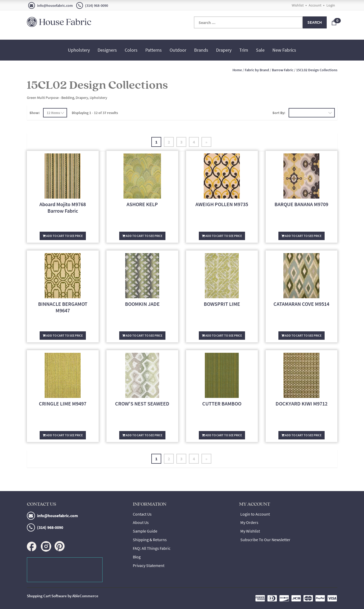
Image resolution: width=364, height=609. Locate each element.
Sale (260, 50)
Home (237, 70)
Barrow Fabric (283, 70)
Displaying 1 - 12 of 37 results (95, 113)
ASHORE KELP (142, 204)
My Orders (249, 522)
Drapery (224, 50)
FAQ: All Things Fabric (152, 548)
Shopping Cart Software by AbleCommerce (63, 596)
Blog (137, 557)
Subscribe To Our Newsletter (265, 540)
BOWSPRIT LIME (222, 304)
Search (315, 22)
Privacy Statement (149, 565)
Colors (131, 50)
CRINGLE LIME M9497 (63, 404)
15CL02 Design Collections (317, 70)
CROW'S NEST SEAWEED (142, 404)
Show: (35, 113)
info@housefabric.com (50, 5)
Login (331, 5)
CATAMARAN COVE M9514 (301, 304)
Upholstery (79, 50)
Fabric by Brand (257, 70)
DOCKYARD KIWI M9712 (302, 404)
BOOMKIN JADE (142, 304)
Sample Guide (145, 531)
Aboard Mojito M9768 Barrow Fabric (63, 207)
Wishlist (298, 5)
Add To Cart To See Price (63, 236)
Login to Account (255, 514)
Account (315, 5)
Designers (107, 50)
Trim (244, 50)
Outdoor (178, 50)
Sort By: (279, 113)
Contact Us (142, 514)
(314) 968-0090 (92, 5)
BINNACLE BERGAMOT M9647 (63, 307)
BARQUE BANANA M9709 (301, 204)
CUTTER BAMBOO (222, 404)
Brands (201, 50)
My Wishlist (250, 531)
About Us (141, 522)
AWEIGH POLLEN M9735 (222, 204)
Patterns (154, 50)
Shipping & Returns (150, 540)
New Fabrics (284, 50)
